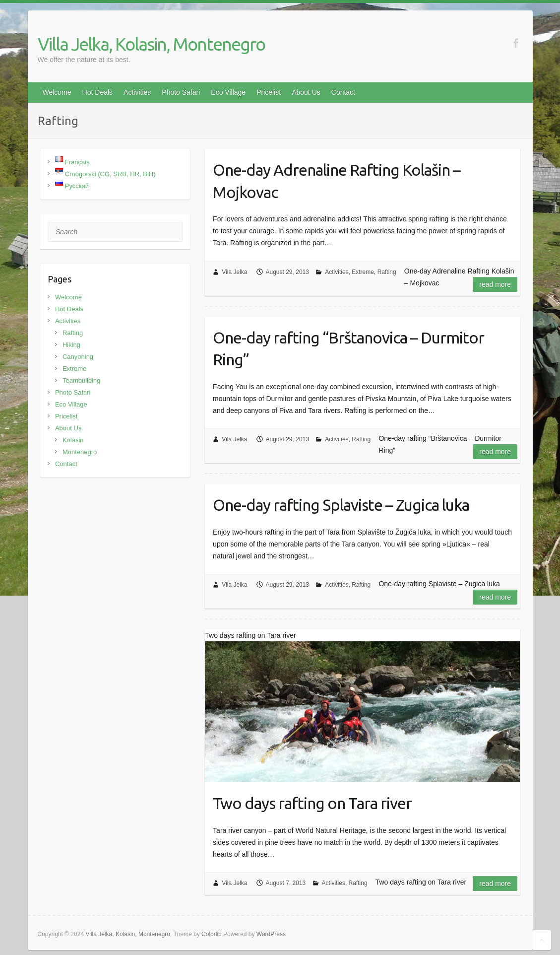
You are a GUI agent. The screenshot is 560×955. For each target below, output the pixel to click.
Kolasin (73, 440)
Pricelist (269, 92)
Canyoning (78, 357)
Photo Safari (181, 92)
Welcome (57, 92)
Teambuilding (82, 380)
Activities (137, 92)
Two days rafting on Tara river (312, 803)
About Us (306, 92)
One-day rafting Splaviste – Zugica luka (341, 505)
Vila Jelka (234, 272)
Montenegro (80, 452)
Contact (343, 92)
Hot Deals (97, 92)
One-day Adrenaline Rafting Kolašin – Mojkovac (337, 181)
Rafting (387, 272)
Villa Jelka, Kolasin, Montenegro (151, 44)
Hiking (71, 345)
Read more (495, 284)
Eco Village (228, 92)
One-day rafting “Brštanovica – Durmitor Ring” (348, 349)
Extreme (363, 272)
